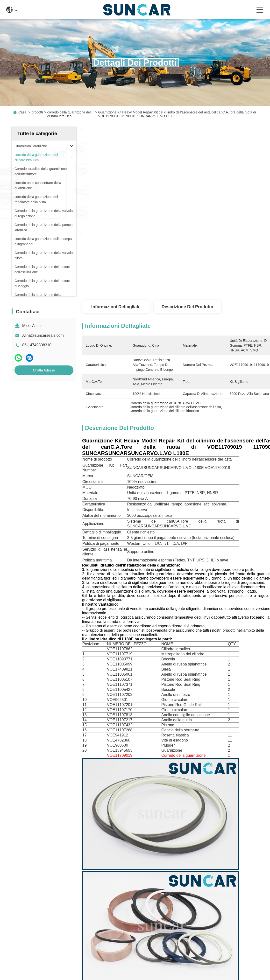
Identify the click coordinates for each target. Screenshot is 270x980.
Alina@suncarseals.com (43, 335)
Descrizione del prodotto (187, 307)
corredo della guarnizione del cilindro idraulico (69, 114)
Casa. (23, 112)
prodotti (37, 112)
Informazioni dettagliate (116, 307)
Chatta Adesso (44, 370)
